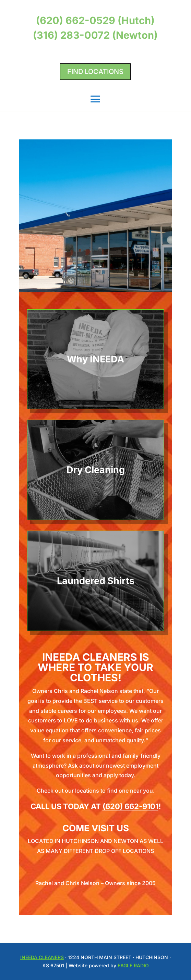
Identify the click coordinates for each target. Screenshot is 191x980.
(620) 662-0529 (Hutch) (95, 20)
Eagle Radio (133, 965)
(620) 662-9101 (130, 806)
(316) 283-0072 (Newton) (95, 35)
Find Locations (95, 72)
